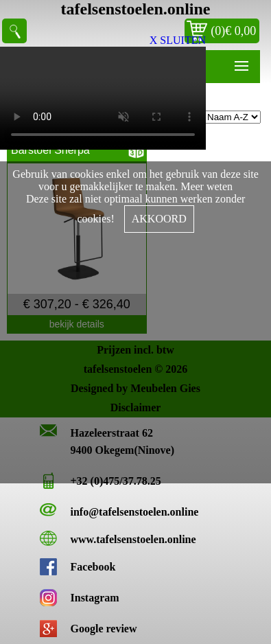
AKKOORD (159, 219)
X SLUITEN (178, 40)
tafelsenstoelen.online (136, 9)
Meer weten (207, 186)
